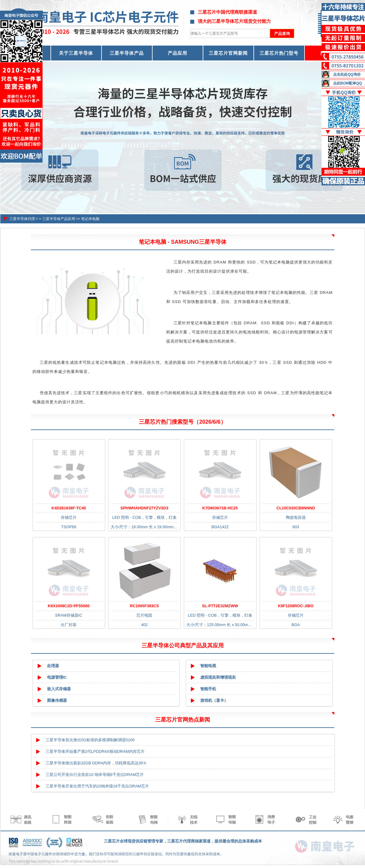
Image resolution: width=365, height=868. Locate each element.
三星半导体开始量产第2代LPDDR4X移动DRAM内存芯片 (95, 751)
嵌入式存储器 (59, 689)
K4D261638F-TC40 (69, 508)
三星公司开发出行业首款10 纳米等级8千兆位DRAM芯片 (95, 775)
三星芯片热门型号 (279, 53)
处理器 (53, 666)
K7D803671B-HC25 (220, 508)
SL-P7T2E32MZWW (220, 606)
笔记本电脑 (90, 219)
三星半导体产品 (127, 53)
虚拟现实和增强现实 (218, 677)
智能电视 (208, 666)
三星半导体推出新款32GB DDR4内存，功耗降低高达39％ (96, 763)
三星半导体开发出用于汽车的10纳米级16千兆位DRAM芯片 (97, 786)
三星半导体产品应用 (59, 219)
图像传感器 (57, 700)
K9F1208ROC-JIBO (296, 606)
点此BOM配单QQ (348, 83)
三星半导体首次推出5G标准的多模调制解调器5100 (90, 740)
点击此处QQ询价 (347, 74)
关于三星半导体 (76, 53)
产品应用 (177, 53)
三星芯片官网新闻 (228, 53)
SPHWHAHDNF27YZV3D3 (144, 508)
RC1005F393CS (144, 606)
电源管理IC (57, 677)
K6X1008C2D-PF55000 (69, 606)
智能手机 (208, 689)
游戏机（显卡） (214, 700)
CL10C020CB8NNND (296, 508)
